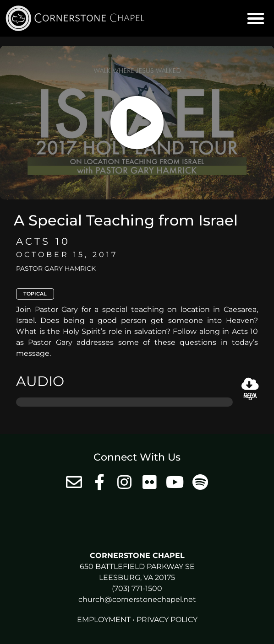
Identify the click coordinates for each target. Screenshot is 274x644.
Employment (104, 620)
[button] (256, 18)
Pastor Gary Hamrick (56, 268)
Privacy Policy (167, 620)
